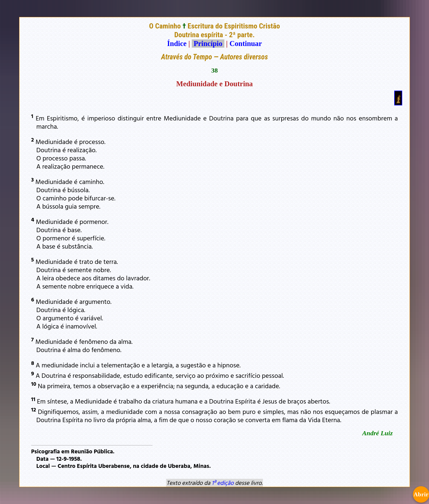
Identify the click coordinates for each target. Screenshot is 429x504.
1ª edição (223, 483)
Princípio (208, 44)
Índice (177, 44)
